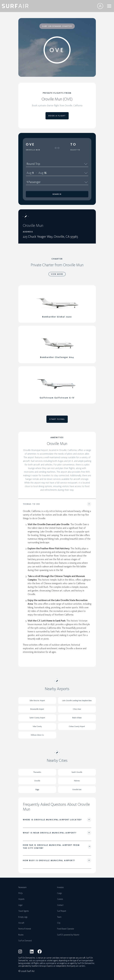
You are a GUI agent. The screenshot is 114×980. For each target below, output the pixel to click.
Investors (60, 887)
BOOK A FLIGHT (57, 116)
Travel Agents (24, 911)
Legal (20, 905)
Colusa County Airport (77, 726)
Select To (75, 150)
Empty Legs (23, 917)
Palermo (77, 781)
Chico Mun (77, 709)
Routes (21, 935)
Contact (60, 905)
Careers (60, 899)
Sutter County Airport (37, 718)
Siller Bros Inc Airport (37, 700)
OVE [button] (30, 144)
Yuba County (37, 726)
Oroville (37, 781)
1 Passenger (57, 182)
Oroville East (77, 789)
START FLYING (57, 419)
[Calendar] (86, 173)
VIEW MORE (57, 274)
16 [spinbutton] (45, 173)
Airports (21, 899)
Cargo (59, 893)
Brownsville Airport (37, 709)
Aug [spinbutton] (29, 173)
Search (57, 194)
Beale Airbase (77, 718)
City (59, 923)
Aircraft (21, 923)
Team (59, 917)
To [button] (73, 144)
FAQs (20, 893)
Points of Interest (25, 929)
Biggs (37, 789)
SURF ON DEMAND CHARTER (57, 26)
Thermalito (37, 772)
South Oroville (77, 772)
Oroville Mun (33, 150)
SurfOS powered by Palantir (68, 935)
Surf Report (62, 911)
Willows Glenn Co (37, 735)
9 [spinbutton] (33, 173)
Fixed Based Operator (66, 929)
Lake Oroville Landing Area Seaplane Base (77, 700)
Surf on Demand (25, 941)
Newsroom (22, 887)
